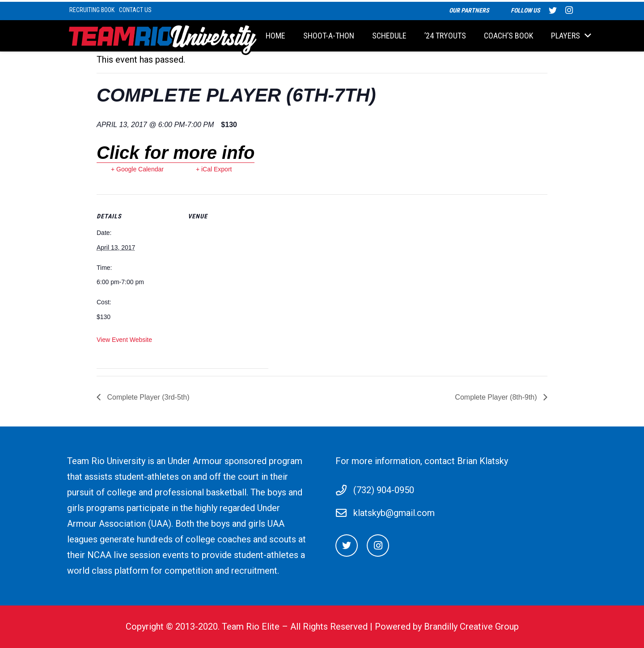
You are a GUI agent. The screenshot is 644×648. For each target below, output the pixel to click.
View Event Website (124, 340)
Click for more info (176, 153)
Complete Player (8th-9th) (497, 397)
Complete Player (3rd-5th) (147, 397)
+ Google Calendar (137, 169)
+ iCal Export (214, 169)
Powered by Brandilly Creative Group (447, 627)
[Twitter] (347, 546)
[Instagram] (378, 546)
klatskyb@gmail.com (394, 513)
